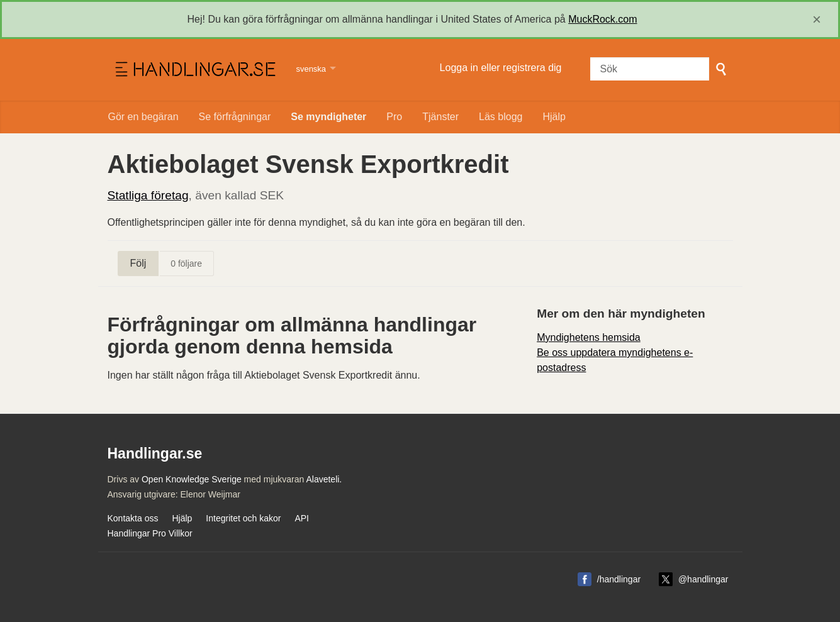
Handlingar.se (194, 70)
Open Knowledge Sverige (192, 479)
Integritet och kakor (243, 518)
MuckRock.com (602, 19)
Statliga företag (148, 195)
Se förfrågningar (235, 117)
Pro (394, 117)
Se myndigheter (328, 117)
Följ (138, 263)
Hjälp (554, 117)
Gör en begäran (143, 117)
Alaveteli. (324, 479)
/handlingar (619, 579)
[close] (817, 19)
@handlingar (703, 579)
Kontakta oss (133, 518)
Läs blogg (501, 117)
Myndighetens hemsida (589, 337)
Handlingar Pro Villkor (150, 533)
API (302, 518)
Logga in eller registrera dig (501, 68)
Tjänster (440, 117)
